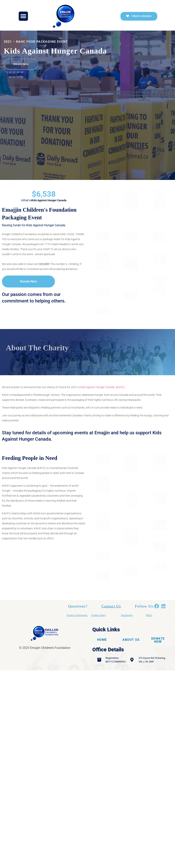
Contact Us (111, 615)
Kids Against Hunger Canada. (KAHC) (102, 391)
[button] (23, 16)
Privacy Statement (77, 624)
